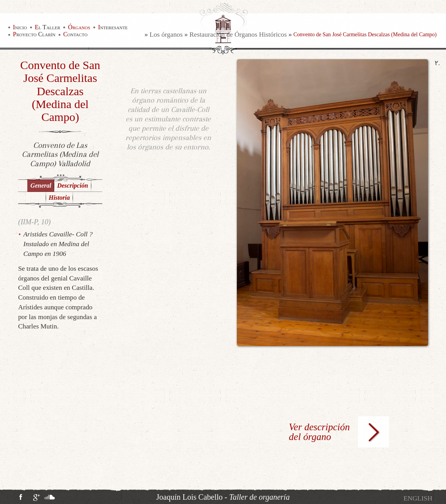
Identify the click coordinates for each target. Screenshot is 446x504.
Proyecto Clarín (34, 34)
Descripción (72, 185)
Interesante (113, 27)
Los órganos (166, 35)
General (41, 185)
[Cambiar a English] (418, 498)
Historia (59, 198)
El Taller (47, 27)
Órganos (79, 27)
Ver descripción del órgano (319, 432)
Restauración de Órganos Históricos (238, 35)
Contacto (75, 34)
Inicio (20, 27)
